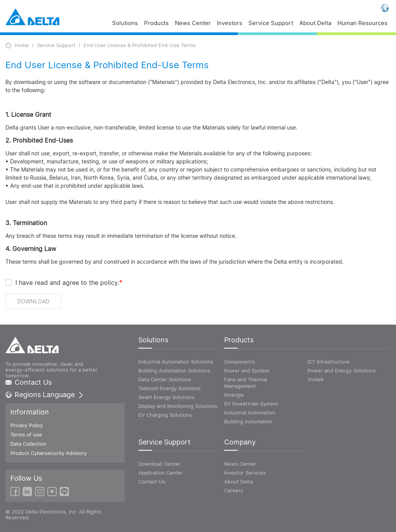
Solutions (125, 23)
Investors (230, 23)
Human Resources (362, 23)
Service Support (271, 23)
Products (156, 23)
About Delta (315, 23)
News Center (193, 23)
